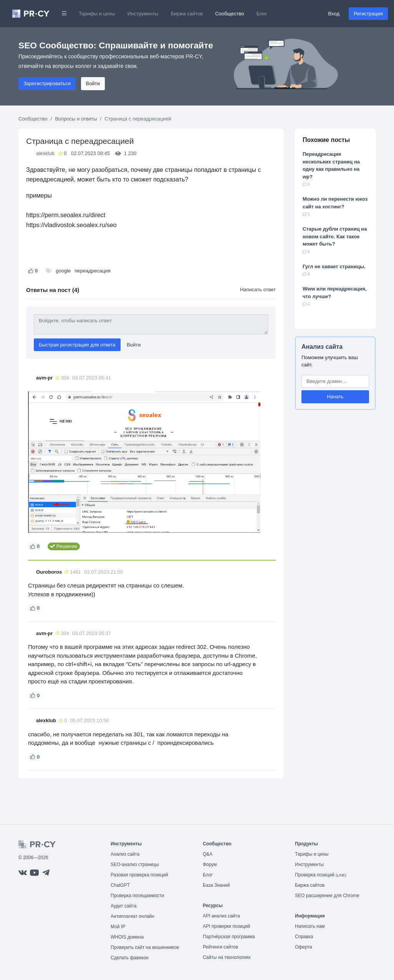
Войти (93, 83)
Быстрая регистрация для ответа (77, 345)
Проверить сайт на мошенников (145, 947)
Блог (262, 14)
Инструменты (143, 14)
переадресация (92, 271)
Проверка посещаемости (137, 896)
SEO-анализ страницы (135, 865)
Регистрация (368, 14)
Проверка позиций (321, 875)
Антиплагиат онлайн (132, 916)
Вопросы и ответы (76, 119)
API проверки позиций (226, 926)
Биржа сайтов (187, 14)
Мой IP (118, 927)
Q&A (208, 854)
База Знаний (216, 885)
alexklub (45, 153)
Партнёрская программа (229, 937)
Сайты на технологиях (227, 957)
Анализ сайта (322, 347)
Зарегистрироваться (47, 83)
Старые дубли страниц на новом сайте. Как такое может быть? (335, 236)
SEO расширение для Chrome (327, 896)
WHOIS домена (127, 937)
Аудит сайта (123, 906)
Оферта (303, 947)
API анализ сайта (221, 916)
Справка (304, 937)
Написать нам (310, 926)
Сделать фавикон (130, 958)
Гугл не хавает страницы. (334, 266)
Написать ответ (258, 290)
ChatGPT (120, 885)
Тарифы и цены (97, 14)
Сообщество (230, 14)
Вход (334, 14)
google (63, 271)
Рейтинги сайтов (220, 947)
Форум (210, 865)
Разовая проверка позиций (139, 875)
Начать (335, 397)
